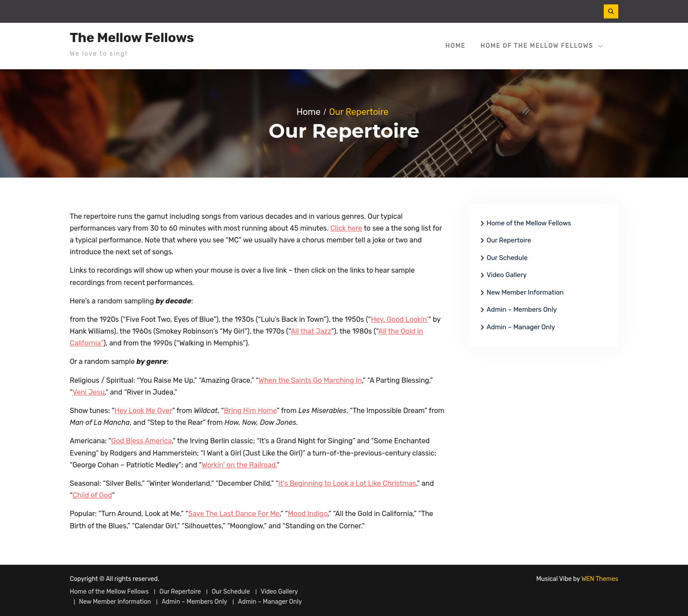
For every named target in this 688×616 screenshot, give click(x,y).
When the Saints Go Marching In (310, 380)
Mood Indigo (308, 514)
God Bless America (141, 441)
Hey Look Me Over (143, 411)
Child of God (92, 495)
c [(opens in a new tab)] (250, 514)
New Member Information (525, 292)
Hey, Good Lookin (399, 319)
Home (455, 46)
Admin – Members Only (522, 310)
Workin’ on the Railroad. (239, 465)
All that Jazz (311, 331)
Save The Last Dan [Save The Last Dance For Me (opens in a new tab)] (218, 514)
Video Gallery (507, 275)
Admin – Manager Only (521, 327)
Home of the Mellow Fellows (537, 46)
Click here (346, 228)
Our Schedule (507, 258)
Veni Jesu (88, 392)
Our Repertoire (509, 240)
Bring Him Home (250, 411)
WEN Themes (600, 579)
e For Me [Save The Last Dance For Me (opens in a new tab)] (266, 514)
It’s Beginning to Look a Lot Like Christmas (347, 483)
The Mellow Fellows (132, 38)
